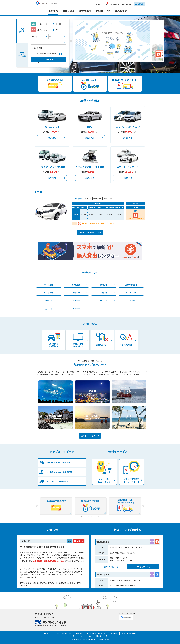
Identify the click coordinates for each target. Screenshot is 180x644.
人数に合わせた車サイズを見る (47, 54)
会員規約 (79, 633)
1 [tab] (115, 64)
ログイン (141, 4)
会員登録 (126, 4)
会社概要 (47, 633)
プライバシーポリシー (63, 633)
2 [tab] (118, 64)
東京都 (152, 542)
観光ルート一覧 (102, 636)
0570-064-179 (54, 622)
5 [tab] (95, 516)
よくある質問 (114, 4)
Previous (71, 41)
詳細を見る (52, 138)
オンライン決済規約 (129, 633)
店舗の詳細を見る (111, 567)
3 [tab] (122, 64)
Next (165, 41)
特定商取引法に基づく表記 (96, 633)
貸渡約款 (114, 633)
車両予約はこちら (143, 567)
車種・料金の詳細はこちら (90, 232)
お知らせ (101, 4)
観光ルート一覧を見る (90, 436)
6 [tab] (99, 516)
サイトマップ (77, 636)
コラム (89, 636)
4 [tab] (92, 516)
